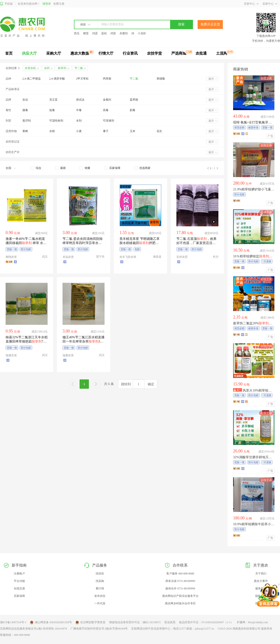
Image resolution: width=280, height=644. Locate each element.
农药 (47, 68)
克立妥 (53, 100)
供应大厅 (29, 53)
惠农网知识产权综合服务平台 (180, 596)
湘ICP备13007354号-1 (13, 622)
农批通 (201, 53)
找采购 (100, 581)
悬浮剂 (27, 121)
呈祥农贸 (182, 257)
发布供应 (100, 596)
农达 (25, 100)
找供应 (100, 574)
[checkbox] (36, 168)
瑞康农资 (11, 355)
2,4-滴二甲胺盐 (32, 79)
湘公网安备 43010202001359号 (51, 623)
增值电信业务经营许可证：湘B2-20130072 (135, 622)
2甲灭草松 (82, 79)
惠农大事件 (261, 581)
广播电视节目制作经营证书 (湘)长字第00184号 (99, 629)
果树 (25, 131)
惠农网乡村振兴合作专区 (180, 603)
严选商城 (179, 53)
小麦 (79, 131)
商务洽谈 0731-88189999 (180, 581)
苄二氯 (134, 79)
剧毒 (133, 110)
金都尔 (107, 100)
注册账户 (19, 574)
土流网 (222, 53)
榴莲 (86, 33)
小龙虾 (142, 33)
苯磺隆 (161, 79)
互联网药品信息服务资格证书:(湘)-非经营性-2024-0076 (33, 629)
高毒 (106, 110)
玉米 (133, 131)
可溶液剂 (108, 121)
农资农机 (30, 68)
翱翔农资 (11, 257)
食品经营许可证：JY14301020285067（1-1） (206, 622)
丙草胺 (107, 79)
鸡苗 (113, 33)
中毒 (79, 110)
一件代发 (100, 603)
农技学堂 (154, 53)
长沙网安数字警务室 (90, 623)
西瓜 (77, 33)
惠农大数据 (80, 53)
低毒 (52, 110)
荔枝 (104, 33)
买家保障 (19, 596)
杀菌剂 (124, 33)
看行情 (100, 588)
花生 (159, 131)
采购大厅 (54, 53)
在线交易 (19, 588)
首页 (9, 53)
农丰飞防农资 (128, 257)
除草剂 (62, 68)
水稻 (52, 131)
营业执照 (170, 622)
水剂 (79, 121)
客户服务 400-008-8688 (180, 574)
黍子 (106, 131)
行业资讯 (130, 53)
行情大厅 (106, 53)
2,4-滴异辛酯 (57, 79)
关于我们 (261, 574)
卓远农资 (68, 257)
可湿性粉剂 (56, 121)
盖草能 (134, 100)
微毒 (25, 110)
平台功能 (19, 581)
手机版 (6, 4)
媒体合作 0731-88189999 (180, 588)
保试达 (80, 100)
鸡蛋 (95, 33)
